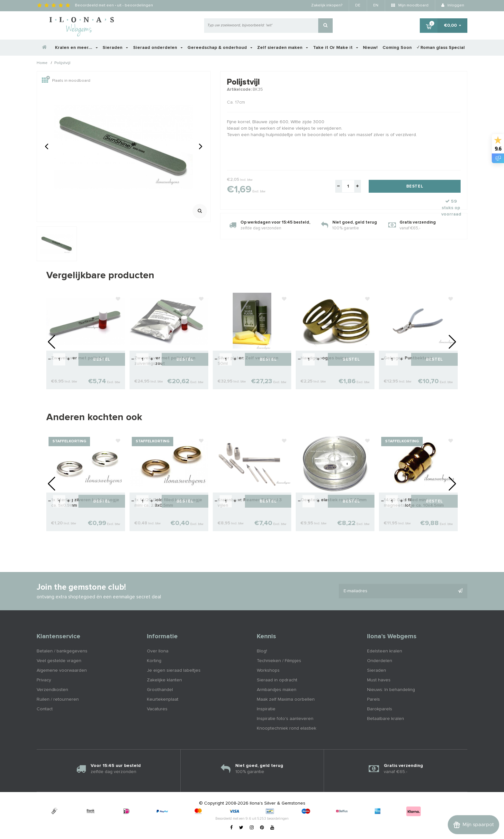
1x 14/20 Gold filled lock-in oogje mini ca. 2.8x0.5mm (168, 503)
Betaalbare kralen (386, 719)
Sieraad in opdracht (277, 680)
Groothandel (160, 690)
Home (42, 63)
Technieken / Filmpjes (279, 661)
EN (376, 5)
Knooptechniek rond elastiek (287, 728)
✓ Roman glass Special (441, 48)
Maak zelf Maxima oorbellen (286, 699)
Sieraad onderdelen (158, 48)
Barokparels (380, 709)
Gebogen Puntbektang (408, 358)
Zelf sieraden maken (283, 48)
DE (358, 5)
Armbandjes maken (277, 690)
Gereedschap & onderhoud (220, 48)
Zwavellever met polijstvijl (78, 358)
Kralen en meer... (76, 48)
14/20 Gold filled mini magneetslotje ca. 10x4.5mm (414, 503)
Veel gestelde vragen (59, 661)
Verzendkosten (52, 690)
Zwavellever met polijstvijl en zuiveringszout (165, 361)
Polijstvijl (62, 63)
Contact (45, 709)
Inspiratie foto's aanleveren (285, 719)
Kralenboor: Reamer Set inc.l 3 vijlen (250, 503)
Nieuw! (370, 48)
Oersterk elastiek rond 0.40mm (333, 500)
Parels (373, 699)
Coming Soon (397, 48)
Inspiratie (266, 709)
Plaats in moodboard (66, 81)
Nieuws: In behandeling (391, 690)
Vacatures (157, 709)
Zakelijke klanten (164, 680)
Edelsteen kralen (385, 651)
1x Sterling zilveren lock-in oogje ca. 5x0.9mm (85, 503)
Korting (154, 661)
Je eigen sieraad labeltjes (174, 670)
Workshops (268, 670)
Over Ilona (158, 651)
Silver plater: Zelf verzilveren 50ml (248, 361)
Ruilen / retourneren (58, 699)
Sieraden (115, 48)
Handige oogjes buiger (324, 358)
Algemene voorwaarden (62, 670)
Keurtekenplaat (163, 699)
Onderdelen (380, 661)
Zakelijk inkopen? (327, 5)
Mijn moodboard (410, 5)
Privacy (44, 680)
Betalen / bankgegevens (62, 651)
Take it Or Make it (336, 48)
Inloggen (453, 5)
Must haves (379, 680)
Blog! (262, 651)
